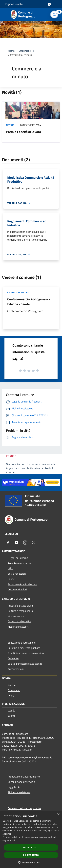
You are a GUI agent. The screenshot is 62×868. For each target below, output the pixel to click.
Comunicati (14, 690)
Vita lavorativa (16, 616)
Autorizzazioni (16, 669)
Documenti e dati (17, 589)
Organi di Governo (18, 558)
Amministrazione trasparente (24, 808)
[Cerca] (55, 14)
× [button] (58, 814)
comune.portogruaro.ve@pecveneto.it (30, 757)
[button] (31, 862)
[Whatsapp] (34, 543)
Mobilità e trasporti (18, 627)
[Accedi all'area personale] (49, 4)
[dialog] (31, 839)
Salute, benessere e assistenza (25, 664)
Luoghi (11, 710)
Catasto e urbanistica (20, 621)
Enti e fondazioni (17, 574)
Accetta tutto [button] (31, 847)
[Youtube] (17, 543)
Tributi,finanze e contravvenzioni (26, 653)
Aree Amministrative (19, 563)
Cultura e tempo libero (20, 611)
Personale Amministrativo (22, 584)
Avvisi (11, 696)
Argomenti (25, 51)
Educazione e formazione (22, 643)
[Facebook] (8, 543)
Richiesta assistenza (19, 792)
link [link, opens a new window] (14, 840)
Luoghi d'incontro (18, 292)
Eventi (11, 716)
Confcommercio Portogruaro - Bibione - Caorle (29, 302)
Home (11, 51)
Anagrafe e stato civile (20, 606)
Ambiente (13, 658)
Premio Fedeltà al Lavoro (24, 132)
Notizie (10, 125)
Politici (11, 579)
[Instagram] (25, 543)
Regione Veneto (14, 4)
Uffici (10, 568)
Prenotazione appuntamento (24, 777)
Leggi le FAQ (15, 787)
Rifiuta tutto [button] (31, 855)
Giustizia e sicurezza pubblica (24, 648)
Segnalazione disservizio (21, 782)
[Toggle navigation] (7, 14)
